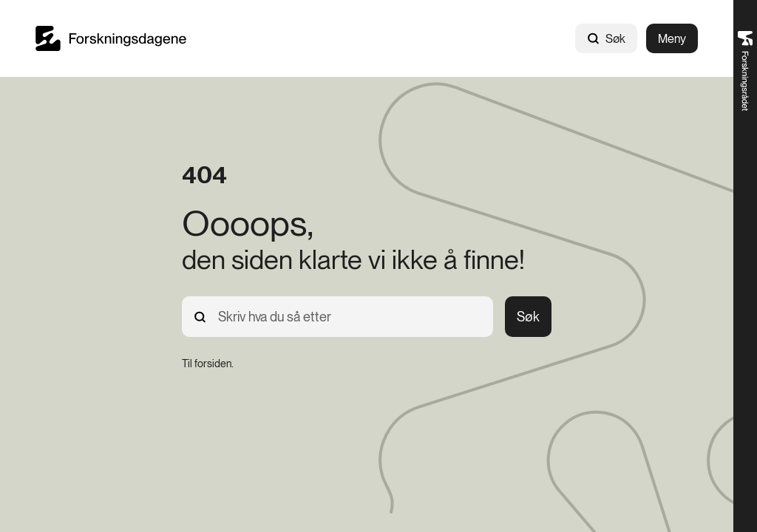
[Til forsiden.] (208, 364)
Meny (672, 39)
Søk (606, 39)
